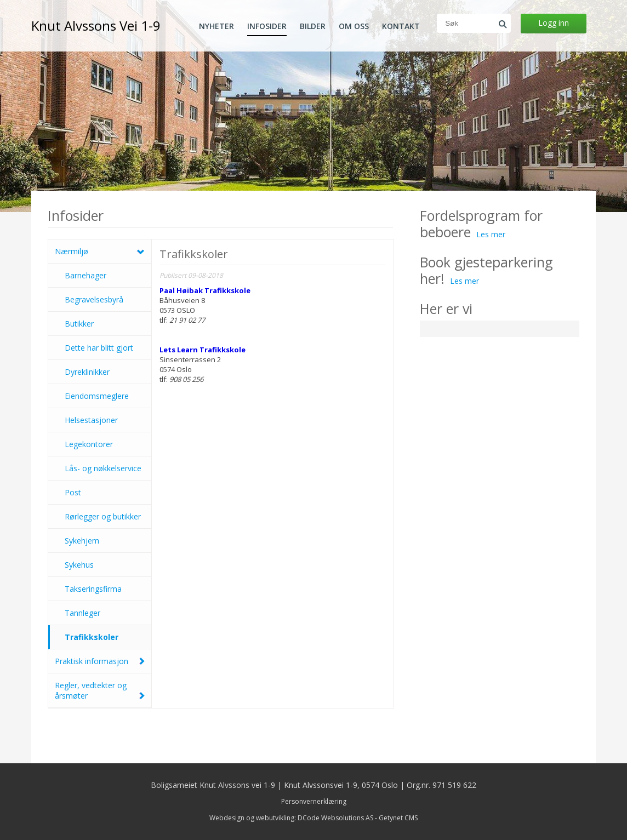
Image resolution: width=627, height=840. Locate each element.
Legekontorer (89, 444)
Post (73, 492)
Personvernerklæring (314, 801)
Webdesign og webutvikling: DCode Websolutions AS (291, 818)
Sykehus (79, 565)
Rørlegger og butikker (103, 516)
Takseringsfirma (93, 589)
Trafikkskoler (92, 637)
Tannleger (82, 613)
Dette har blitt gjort (99, 348)
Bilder (313, 26)
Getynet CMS (398, 818)
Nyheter (216, 26)
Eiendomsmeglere (97, 396)
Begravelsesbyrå (94, 299)
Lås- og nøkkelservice (103, 468)
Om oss (354, 26)
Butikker (79, 324)
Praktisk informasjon (92, 661)
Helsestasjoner (91, 420)
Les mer (491, 234)
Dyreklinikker (87, 372)
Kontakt (401, 26)
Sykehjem (82, 541)
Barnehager (86, 275)
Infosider (267, 26)
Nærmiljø (72, 251)
